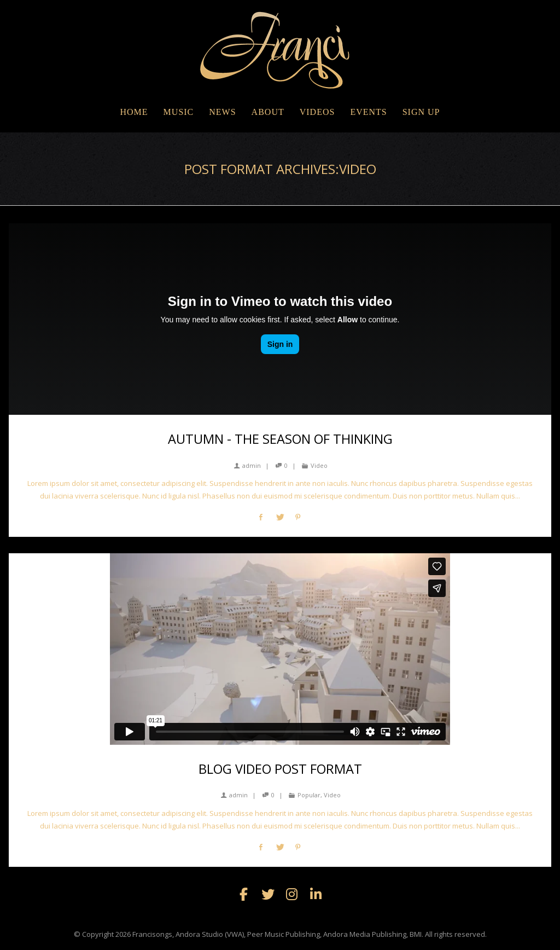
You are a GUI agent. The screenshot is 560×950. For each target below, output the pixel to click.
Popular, (310, 795)
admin (247, 465)
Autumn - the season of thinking (280, 439)
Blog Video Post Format (280, 769)
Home (134, 112)
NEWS (222, 112)
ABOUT (268, 112)
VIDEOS (317, 112)
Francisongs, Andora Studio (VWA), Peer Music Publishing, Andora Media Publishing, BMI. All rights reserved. (310, 934)
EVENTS (368, 112)
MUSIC (179, 112)
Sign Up (421, 112)
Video (319, 465)
